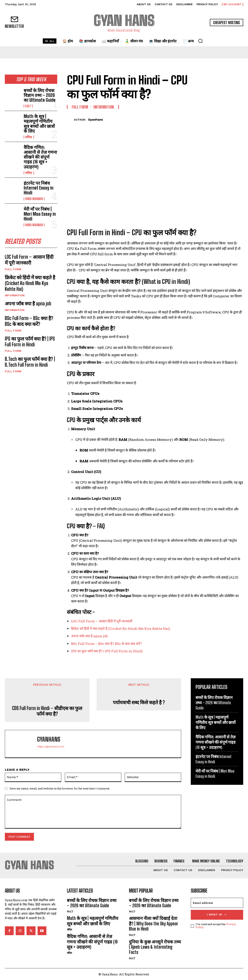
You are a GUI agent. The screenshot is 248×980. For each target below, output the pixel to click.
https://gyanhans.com (51, 747)
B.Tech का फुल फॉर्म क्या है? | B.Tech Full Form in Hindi (30, 362)
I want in (217, 915)
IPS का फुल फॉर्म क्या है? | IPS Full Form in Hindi (30, 342)
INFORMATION (15, 295)
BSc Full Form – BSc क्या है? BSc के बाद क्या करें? (29, 321)
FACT (28, 106)
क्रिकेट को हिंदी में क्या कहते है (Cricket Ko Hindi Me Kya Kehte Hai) (30, 283)
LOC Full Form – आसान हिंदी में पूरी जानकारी (29, 260)
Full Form (13, 269)
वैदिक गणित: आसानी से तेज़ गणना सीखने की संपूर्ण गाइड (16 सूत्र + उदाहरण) (40, 157)
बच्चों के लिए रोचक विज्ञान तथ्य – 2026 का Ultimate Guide (40, 95)
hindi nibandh (34, 199)
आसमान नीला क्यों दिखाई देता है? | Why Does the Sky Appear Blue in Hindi (154, 924)
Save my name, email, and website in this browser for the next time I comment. (60, 788)
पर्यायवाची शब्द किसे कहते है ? (139, 702)
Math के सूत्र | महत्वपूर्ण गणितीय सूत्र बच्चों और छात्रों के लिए (39, 124)
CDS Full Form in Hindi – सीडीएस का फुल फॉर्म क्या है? (47, 711)
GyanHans (95, 120)
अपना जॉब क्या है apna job (29, 303)
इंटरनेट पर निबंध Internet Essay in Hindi (39, 188)
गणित (29, 137)
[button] (200, 41)
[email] (217, 903)
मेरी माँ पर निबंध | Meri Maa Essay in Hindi (40, 214)
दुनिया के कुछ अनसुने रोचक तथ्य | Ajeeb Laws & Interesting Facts (155, 947)
